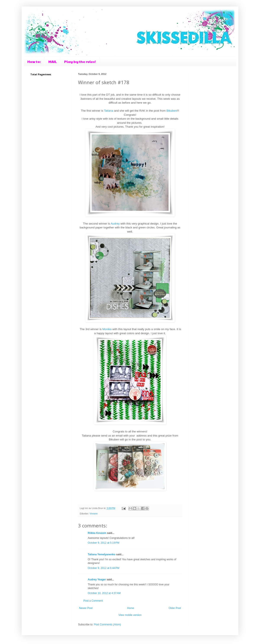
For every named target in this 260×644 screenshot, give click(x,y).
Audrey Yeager (97, 580)
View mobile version (130, 615)
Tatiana (109, 111)
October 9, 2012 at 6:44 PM (104, 568)
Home (131, 608)
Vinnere (94, 514)
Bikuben (172, 111)
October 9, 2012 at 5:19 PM (104, 543)
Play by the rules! (80, 62)
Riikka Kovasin (97, 533)
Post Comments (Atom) (107, 625)
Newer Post (86, 608)
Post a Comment (93, 601)
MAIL (53, 62)
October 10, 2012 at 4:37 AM (104, 593)
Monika (107, 329)
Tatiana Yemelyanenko (102, 554)
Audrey (115, 224)
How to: (34, 62)
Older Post (175, 608)
